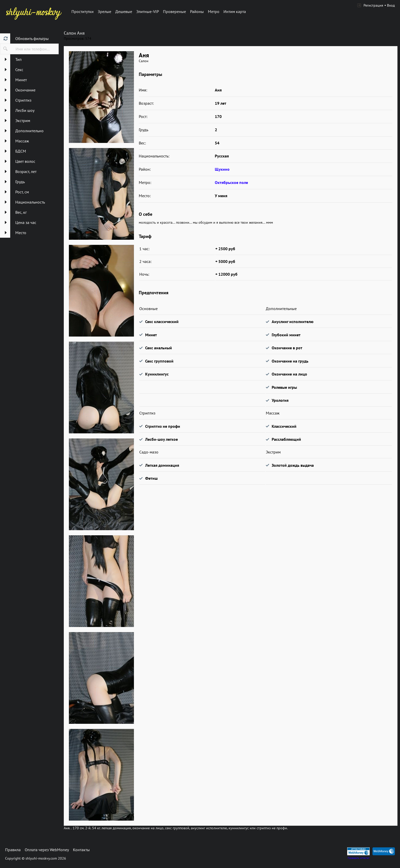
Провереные (174, 11)
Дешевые (124, 11)
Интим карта (235, 11)
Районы (197, 11)
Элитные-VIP (148, 11)
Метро (214, 11)
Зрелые (104, 11)
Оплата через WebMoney (47, 850)
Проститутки (83, 11)
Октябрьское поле (231, 182)
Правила (13, 850)
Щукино (222, 169)
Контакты (81, 850)
